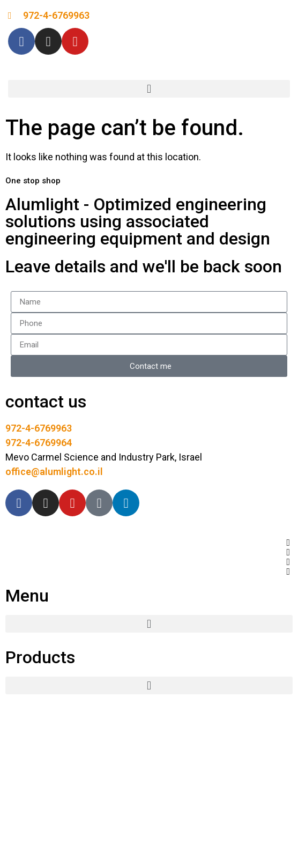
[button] (149, 89)
